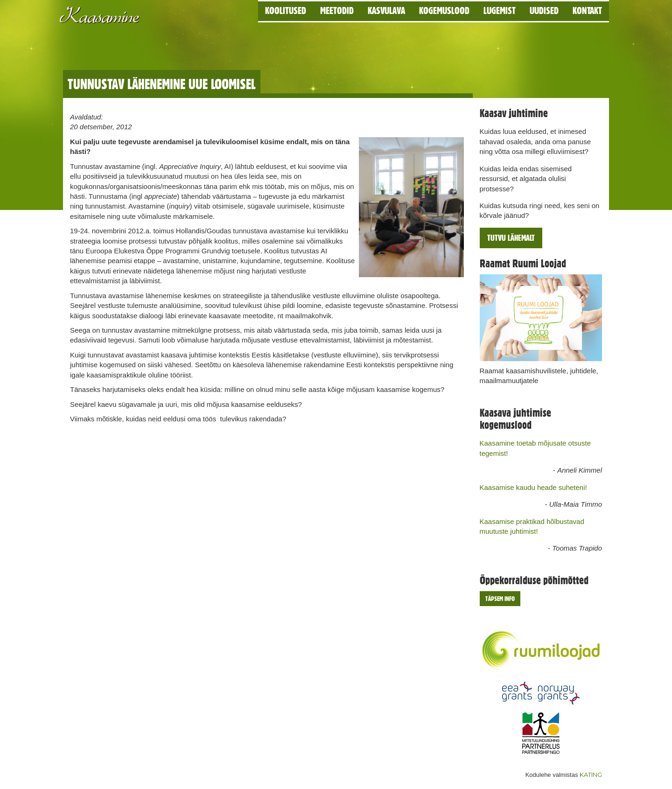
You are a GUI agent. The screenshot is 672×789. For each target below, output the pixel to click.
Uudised (544, 10)
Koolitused (286, 10)
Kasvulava (386, 10)
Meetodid (337, 10)
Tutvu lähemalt (511, 238)
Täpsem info (500, 599)
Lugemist (500, 10)
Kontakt (587, 10)
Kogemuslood (444, 10)
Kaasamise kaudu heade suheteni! (533, 487)
